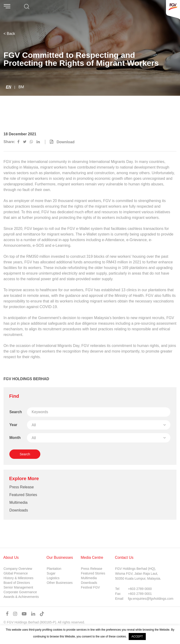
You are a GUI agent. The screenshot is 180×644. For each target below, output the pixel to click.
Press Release (22, 487)
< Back (9, 34)
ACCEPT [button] (137, 637)
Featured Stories (23, 495)
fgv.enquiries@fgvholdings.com (151, 599)
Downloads (19, 510)
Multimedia (18, 502)
